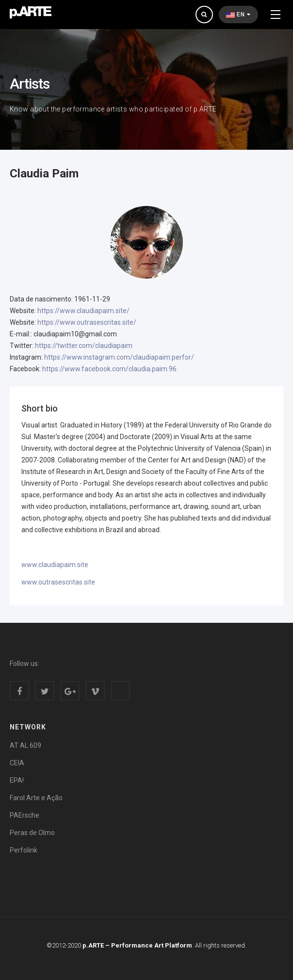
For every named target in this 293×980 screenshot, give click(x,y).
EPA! (17, 780)
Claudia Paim (44, 174)
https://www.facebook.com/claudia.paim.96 (109, 369)
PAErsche (24, 815)
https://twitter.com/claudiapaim (84, 346)
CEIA (17, 763)
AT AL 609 (25, 745)
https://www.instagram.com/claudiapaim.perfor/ (119, 357)
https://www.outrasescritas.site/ (87, 322)
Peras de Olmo (32, 833)
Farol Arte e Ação (36, 798)
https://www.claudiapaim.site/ (83, 311)
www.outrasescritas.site (58, 582)
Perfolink (24, 850)
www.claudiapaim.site (55, 565)
